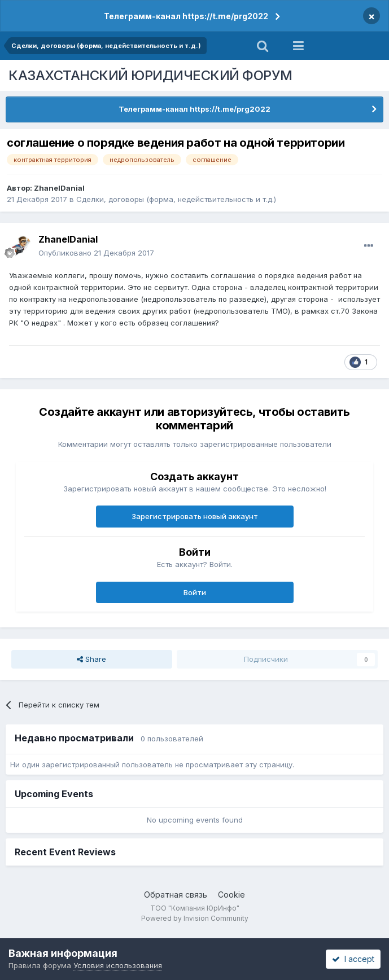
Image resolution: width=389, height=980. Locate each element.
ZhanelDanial (59, 188)
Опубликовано (96, 253)
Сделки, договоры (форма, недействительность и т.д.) (176, 199)
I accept (353, 959)
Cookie (231, 895)
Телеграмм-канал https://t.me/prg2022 (186, 16)
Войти (195, 592)
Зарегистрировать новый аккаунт (195, 516)
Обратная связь (176, 895)
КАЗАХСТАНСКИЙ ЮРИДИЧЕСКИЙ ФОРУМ (150, 75)
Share (91, 659)
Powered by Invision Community (195, 918)
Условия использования (118, 965)
